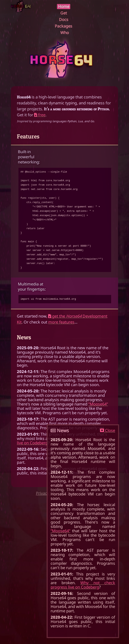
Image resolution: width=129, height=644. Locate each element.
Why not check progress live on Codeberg (83, 585)
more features (61, 322)
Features (28, 136)
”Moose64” (98, 404)
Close (108, 430)
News (24, 337)
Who (65, 33)
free (40, 115)
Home (64, 7)
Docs (64, 20)
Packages (64, 26)
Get (64, 13)
